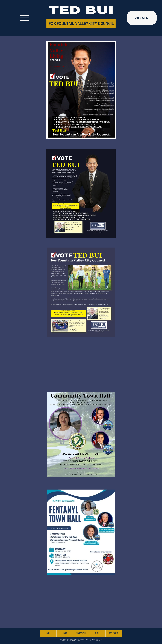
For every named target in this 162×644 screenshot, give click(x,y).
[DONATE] (142, 18)
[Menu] (24, 18)
